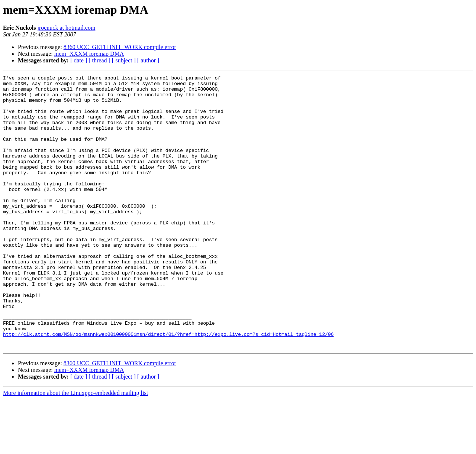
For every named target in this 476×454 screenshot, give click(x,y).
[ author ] (148, 60)
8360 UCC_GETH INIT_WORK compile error (120, 47)
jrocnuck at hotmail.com (66, 28)
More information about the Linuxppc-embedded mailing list (75, 447)
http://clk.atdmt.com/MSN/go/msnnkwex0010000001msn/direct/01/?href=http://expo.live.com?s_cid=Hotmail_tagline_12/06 (168, 386)
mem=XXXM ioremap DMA (89, 54)
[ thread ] (99, 60)
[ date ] (79, 60)
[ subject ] (124, 60)
